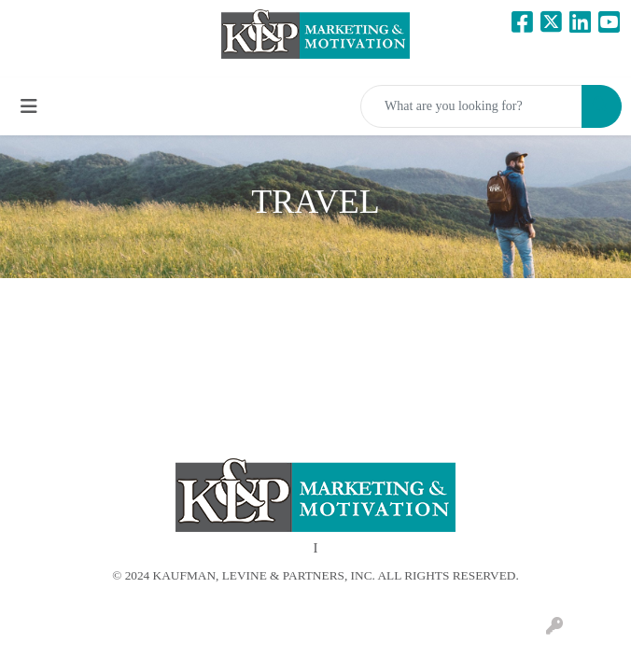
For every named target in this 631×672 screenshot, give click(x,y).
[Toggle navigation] (29, 106)
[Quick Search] (471, 106)
